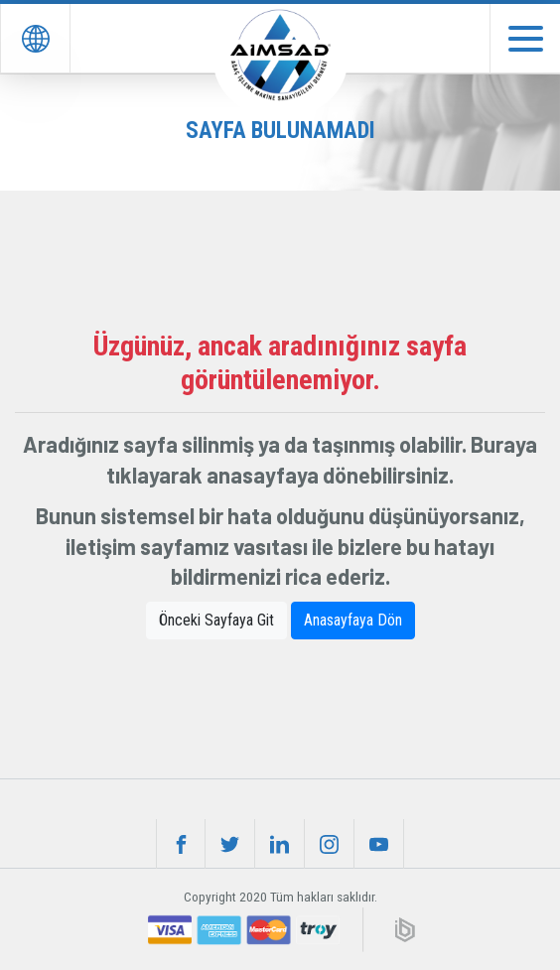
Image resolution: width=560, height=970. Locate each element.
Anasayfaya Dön (353, 620)
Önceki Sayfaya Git (216, 620)
